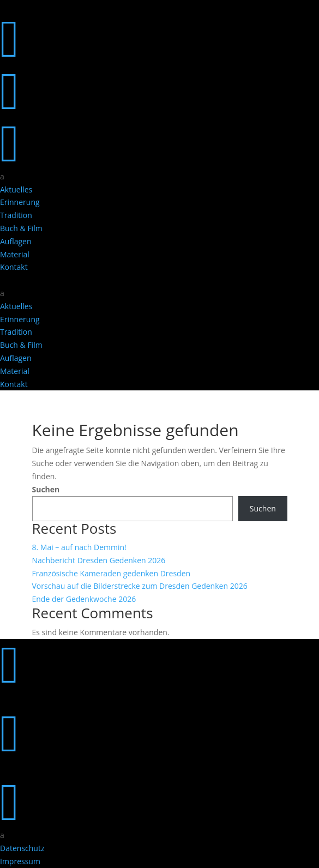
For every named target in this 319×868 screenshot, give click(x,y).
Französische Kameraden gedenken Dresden (112, 573)
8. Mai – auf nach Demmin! (79, 547)
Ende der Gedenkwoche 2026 (84, 599)
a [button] (2, 176)
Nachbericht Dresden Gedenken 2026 (99, 560)
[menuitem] (159, 177)
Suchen (46, 489)
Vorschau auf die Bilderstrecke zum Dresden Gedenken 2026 (140, 586)
